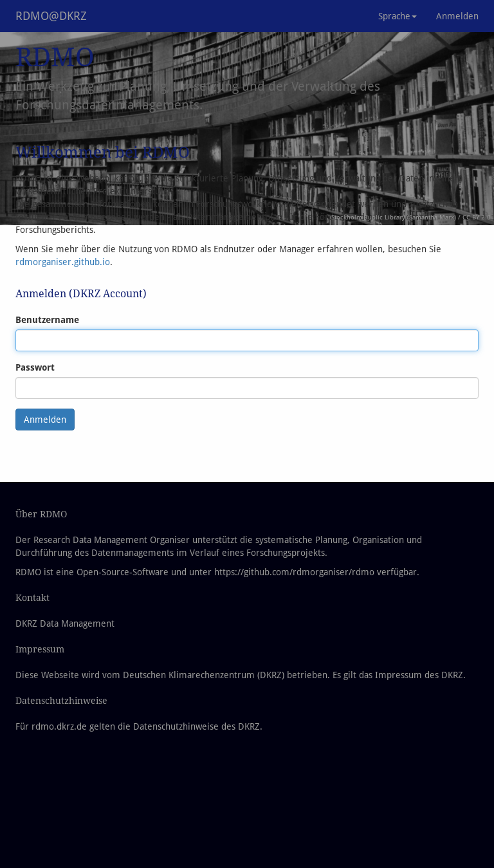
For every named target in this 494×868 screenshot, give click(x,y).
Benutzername (47, 320)
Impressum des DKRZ (419, 675)
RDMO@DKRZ (51, 16)
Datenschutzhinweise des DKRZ (197, 726)
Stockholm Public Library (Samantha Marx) (394, 217)
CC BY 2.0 (477, 217)
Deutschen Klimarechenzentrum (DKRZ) (204, 675)
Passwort (35, 367)
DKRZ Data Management (65, 623)
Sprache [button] (398, 16)
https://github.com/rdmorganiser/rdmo (294, 572)
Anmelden (457, 16)
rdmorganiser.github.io (63, 262)
